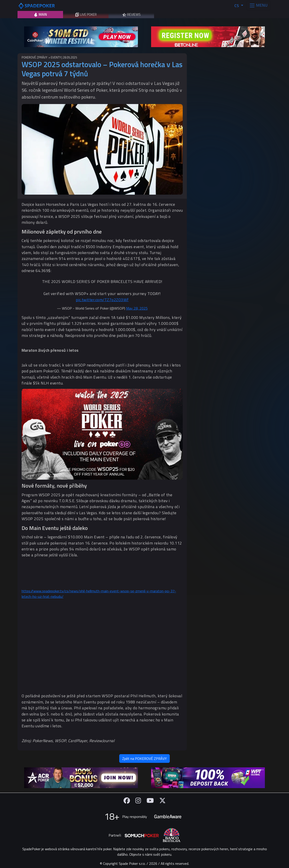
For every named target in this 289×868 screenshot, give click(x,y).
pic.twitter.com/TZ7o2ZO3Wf (102, 300)
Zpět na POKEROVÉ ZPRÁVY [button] (144, 759)
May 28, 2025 (137, 308)
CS (237, 6)
